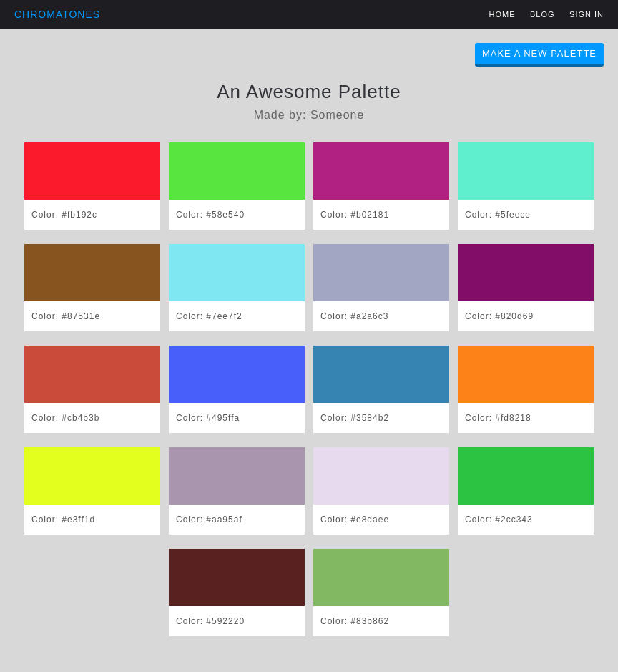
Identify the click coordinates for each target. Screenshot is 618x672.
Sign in (587, 14)
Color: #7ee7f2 (209, 316)
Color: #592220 (210, 621)
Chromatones (57, 14)
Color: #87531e (66, 316)
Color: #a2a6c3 (354, 316)
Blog (543, 14)
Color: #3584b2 (355, 418)
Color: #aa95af (209, 520)
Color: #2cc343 (499, 520)
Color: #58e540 (210, 215)
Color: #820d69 (499, 316)
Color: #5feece (498, 215)
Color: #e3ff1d (63, 520)
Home (502, 14)
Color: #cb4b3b (65, 418)
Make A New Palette (539, 53)
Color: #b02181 (355, 215)
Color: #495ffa (208, 418)
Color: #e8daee (355, 520)
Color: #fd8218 (498, 418)
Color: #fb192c (64, 215)
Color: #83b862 (355, 621)
